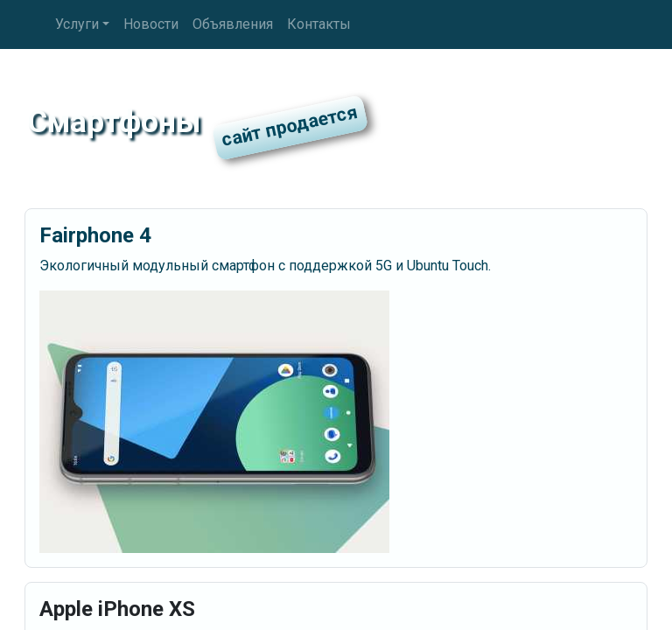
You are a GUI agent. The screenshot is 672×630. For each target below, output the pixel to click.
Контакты (319, 24)
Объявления (233, 24)
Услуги (77, 24)
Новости (151, 24)
